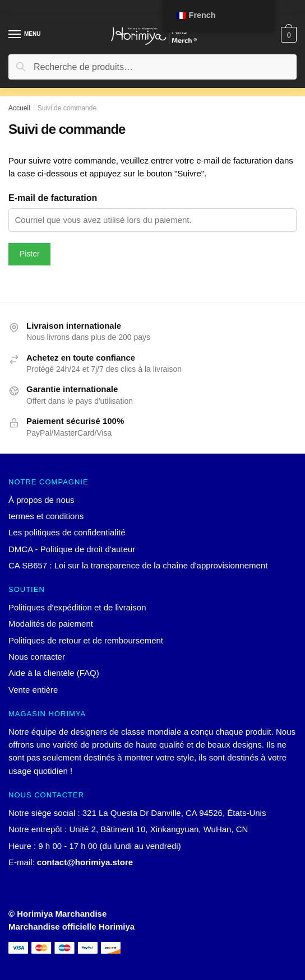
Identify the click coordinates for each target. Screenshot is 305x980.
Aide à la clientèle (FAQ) (54, 673)
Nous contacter (37, 657)
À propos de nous (41, 500)
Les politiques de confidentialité (67, 532)
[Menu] (25, 35)
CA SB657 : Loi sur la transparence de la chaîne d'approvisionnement (138, 565)
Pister (30, 254)
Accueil (19, 108)
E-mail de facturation (53, 198)
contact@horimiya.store (85, 862)
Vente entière (33, 690)
